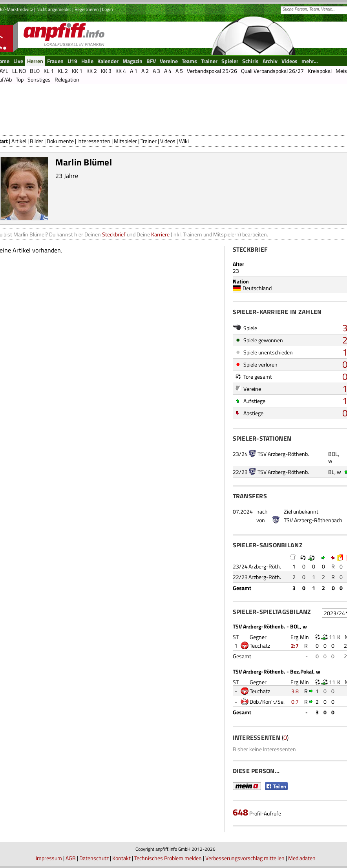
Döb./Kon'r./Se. (267, 702)
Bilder (37, 141)
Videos (168, 141)
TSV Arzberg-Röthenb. (283, 454)
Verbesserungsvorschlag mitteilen (245, 858)
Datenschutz (94, 858)
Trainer (149, 141)
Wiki (184, 141)
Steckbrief (114, 234)
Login (107, 9)
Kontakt (121, 858)
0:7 (295, 702)
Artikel (19, 141)
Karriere (160, 234)
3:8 (295, 691)
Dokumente (60, 141)
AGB (71, 858)
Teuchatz (260, 646)
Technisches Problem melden (168, 858)
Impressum (49, 858)
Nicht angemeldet (54, 9)
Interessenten (94, 141)
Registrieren (87, 9)
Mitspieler (125, 141)
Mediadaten (302, 858)
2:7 (295, 646)
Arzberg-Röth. (265, 566)
